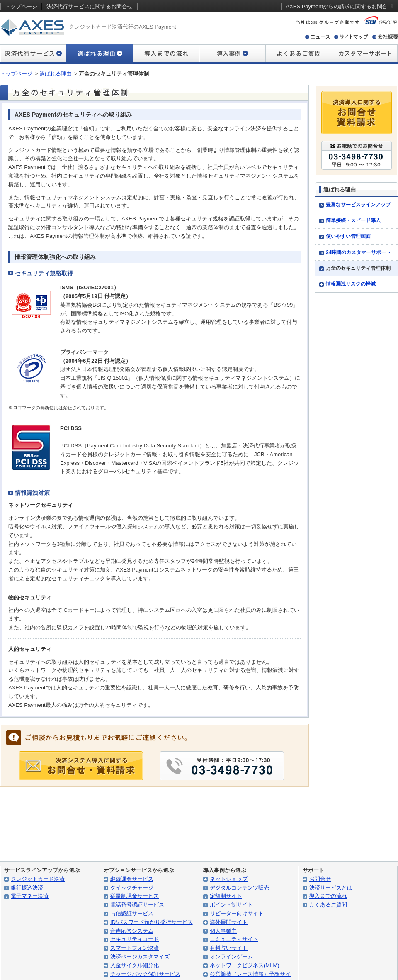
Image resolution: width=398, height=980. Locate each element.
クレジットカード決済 (38, 879)
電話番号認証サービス (137, 905)
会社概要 (385, 37)
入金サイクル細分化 (135, 965)
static (391, 14)
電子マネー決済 (30, 896)
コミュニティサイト (234, 939)
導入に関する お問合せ (81, 766)
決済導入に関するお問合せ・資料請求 (357, 113)
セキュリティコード (135, 939)
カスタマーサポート (365, 54)
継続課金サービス (132, 879)
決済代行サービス (33, 54)
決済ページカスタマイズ (140, 957)
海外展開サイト (229, 922)
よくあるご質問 (298, 54)
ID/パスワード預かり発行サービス (152, 922)
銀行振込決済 (27, 888)
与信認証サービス (132, 913)
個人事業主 (223, 931)
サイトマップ (351, 37)
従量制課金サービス (135, 896)
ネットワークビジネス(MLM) (245, 965)
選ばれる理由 (56, 74)
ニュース (318, 37)
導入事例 (232, 54)
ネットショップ (229, 879)
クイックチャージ (132, 888)
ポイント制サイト (231, 905)
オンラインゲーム (231, 957)
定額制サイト (226, 896)
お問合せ (320, 879)
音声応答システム (132, 931)
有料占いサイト (229, 948)
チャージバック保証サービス (145, 974)
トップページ (16, 74)
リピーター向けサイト (237, 913)
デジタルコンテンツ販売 (239, 888)
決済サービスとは (331, 888)
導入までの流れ (166, 54)
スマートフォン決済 (135, 948)
